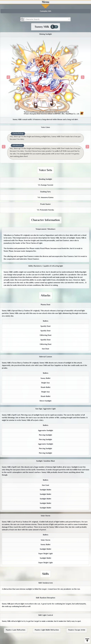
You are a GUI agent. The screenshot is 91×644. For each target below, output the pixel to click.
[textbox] (47, 19)
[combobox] (47, 19)
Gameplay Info (46, 11)
